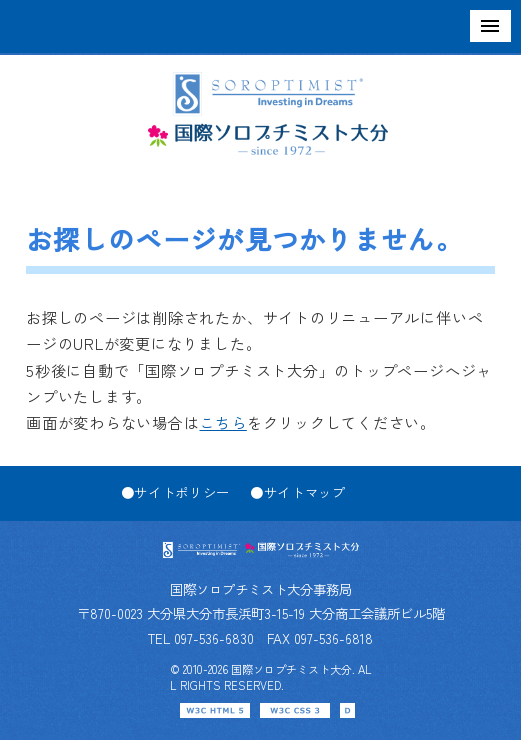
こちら (222, 422)
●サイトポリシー (175, 492)
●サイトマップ (298, 492)
